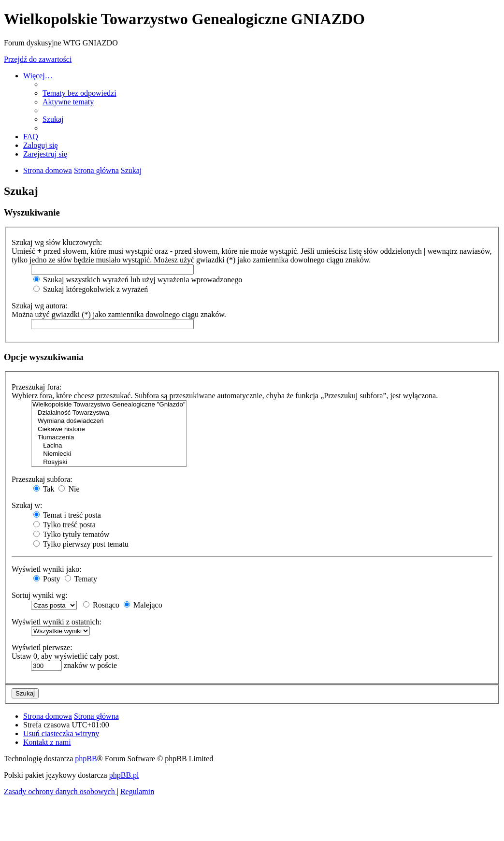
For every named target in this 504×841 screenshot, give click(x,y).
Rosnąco (101, 605)
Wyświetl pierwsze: (42, 647)
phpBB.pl (124, 775)
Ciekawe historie (109, 429)
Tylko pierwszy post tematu (81, 544)
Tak (44, 489)
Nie (69, 489)
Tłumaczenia (109, 438)
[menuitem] (79, 93)
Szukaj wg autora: (40, 306)
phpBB (86, 759)
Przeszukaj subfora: (42, 479)
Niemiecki (109, 454)
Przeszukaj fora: (37, 387)
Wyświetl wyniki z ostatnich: (57, 622)
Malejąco (143, 605)
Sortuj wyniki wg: (40, 595)
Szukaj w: (27, 505)
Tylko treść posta (65, 525)
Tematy (81, 579)
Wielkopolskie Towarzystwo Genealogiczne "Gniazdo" (109, 405)
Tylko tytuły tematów (71, 534)
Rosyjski (109, 462)
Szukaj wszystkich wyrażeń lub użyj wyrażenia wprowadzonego (138, 280)
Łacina (109, 446)
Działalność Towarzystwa (109, 413)
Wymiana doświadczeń (109, 421)
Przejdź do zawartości (38, 59)
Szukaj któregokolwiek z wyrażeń (91, 289)
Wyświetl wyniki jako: (47, 569)
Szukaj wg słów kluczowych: (57, 242)
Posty (47, 579)
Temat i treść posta (67, 515)
